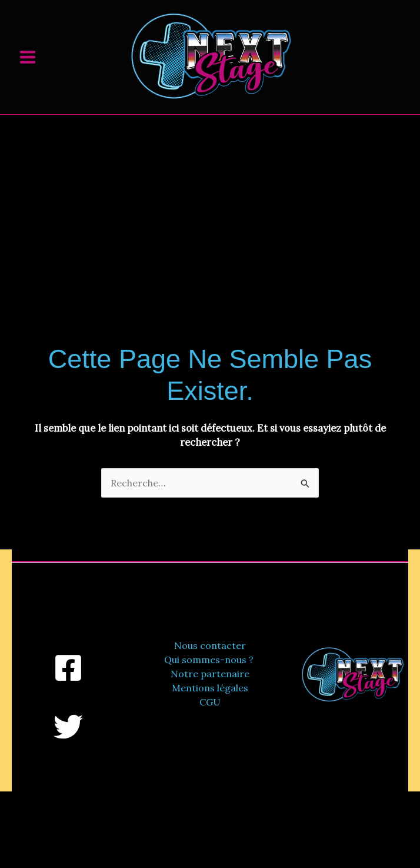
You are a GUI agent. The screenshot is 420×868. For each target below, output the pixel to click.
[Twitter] (68, 727)
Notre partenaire (210, 674)
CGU (210, 702)
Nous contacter (210, 645)
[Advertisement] (210, 203)
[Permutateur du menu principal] (28, 57)
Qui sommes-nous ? (210, 660)
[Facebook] (68, 668)
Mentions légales (210, 688)
